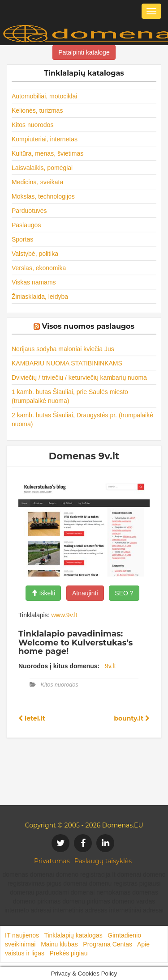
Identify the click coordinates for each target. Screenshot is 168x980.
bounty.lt (132, 718)
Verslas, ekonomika (39, 268)
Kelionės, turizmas (37, 110)
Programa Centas (108, 944)
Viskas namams (34, 282)
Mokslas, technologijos (43, 196)
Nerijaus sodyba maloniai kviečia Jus (63, 349)
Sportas (22, 239)
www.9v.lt (64, 615)
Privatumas (52, 861)
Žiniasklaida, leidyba (40, 297)
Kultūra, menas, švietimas (47, 153)
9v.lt (110, 666)
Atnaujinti (85, 593)
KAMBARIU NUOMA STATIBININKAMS (67, 363)
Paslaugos (26, 225)
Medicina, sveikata (37, 182)
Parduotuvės (29, 211)
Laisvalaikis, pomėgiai (42, 168)
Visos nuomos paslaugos (88, 326)
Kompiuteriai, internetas (45, 139)
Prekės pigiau (69, 953)
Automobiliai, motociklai (44, 96)
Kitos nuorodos (32, 125)
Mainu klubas (59, 944)
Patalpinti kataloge (84, 52)
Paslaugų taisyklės (103, 861)
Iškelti (43, 593)
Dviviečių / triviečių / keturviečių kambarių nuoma (79, 378)
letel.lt (32, 718)
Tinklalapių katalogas (73, 935)
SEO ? (124, 593)
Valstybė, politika (35, 254)
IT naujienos (22, 935)
